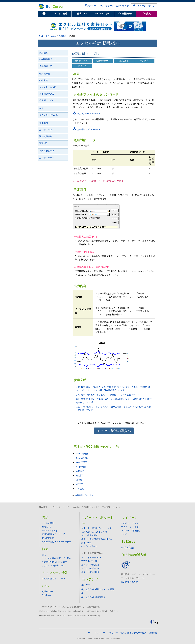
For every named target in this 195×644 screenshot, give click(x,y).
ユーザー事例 (46, 130)
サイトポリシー (110, 633)
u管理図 (79, 484)
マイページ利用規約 (131, 531)
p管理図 (79, 476)
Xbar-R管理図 (82, 454)
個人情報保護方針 (129, 582)
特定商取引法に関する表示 (54, 562)
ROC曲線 (80, 489)
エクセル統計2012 (90, 565)
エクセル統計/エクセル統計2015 (97, 539)
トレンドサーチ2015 (91, 558)
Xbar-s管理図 (82, 458)
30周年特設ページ (48, 59)
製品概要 (44, 53)
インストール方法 (48, 87)
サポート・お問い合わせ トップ (96, 528)
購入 (147, 14)
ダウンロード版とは (49, 115)
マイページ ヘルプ (130, 527)
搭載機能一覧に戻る (84, 495)
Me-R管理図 (81, 462)
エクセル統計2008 (90, 572)
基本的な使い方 (47, 94)
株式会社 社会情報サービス (133, 633)
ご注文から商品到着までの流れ (56, 558)
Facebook (46, 595)
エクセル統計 (61, 14)
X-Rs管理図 (81, 467)
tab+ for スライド (104, 14)
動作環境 (44, 81)
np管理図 (80, 471)
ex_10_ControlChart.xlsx (86, 114)
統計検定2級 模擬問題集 (93, 597)
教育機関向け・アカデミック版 (56, 542)
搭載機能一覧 (46, 66)
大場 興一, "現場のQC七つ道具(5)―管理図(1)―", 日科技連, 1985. (108, 395)
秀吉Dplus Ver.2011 (91, 561)
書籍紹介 (44, 143)
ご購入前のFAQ (47, 151)
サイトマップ (94, 633)
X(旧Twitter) (47, 591)
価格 (41, 108)
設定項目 (124, 61)
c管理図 (79, 480)
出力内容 (144, 61)
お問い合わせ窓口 (90, 535)
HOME (41, 36)
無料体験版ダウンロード (86, 130)
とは (128, 548)
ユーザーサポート (48, 158)
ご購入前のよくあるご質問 (94, 532)
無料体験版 (125, 14)
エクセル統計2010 (90, 568)
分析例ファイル (47, 100)
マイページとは (128, 534)
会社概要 (153, 633)
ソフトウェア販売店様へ (53, 566)
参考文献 (82, 65)
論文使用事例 (46, 136)
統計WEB (90, 6)
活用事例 (44, 123)
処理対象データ (103, 61)
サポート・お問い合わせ (117, 6)
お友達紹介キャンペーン (53, 579)
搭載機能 (63, 36)
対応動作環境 (48, 538)
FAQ (101, 6)
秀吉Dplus (82, 14)
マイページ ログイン (144, 6)
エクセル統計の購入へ (114, 431)
